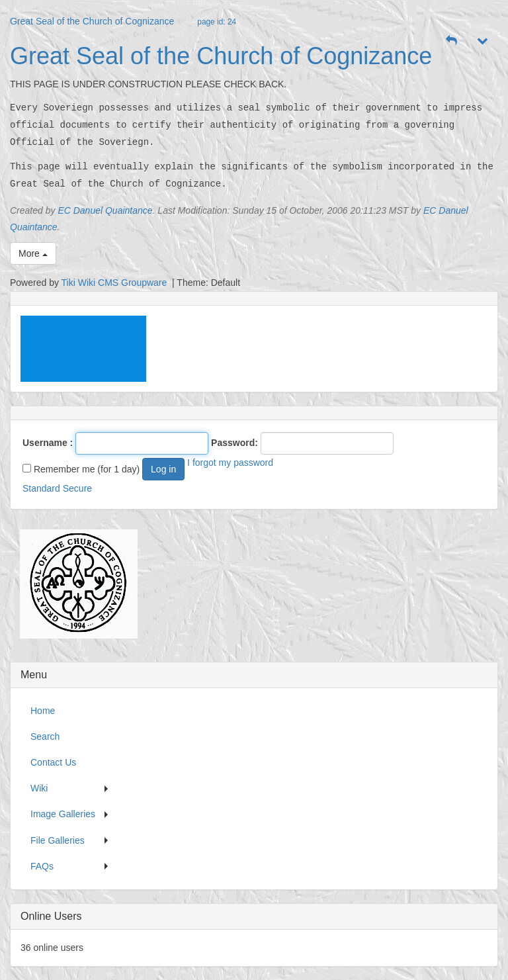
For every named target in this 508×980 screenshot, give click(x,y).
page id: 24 (217, 22)
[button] (452, 41)
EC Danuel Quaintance (105, 210)
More (33, 253)
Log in (163, 469)
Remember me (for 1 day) (81, 469)
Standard (41, 488)
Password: (234, 443)
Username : (48, 443)
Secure (77, 488)
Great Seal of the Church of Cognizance (92, 21)
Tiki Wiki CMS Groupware (116, 283)
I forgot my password (230, 463)
